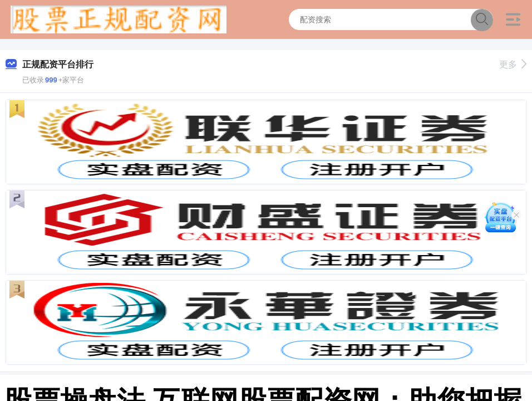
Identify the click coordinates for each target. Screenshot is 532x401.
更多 (513, 64)
